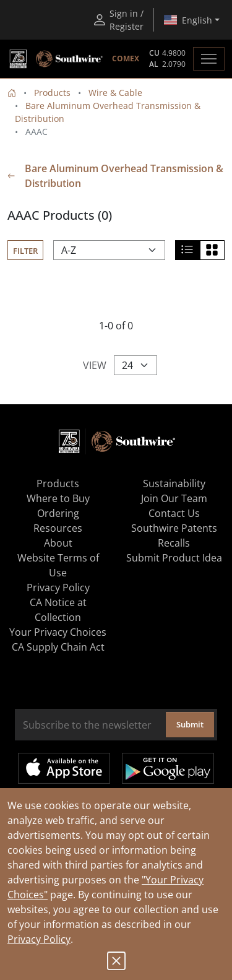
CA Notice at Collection (58, 610)
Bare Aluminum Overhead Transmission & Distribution (115, 176)
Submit (190, 724)
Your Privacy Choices (58, 632)
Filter (25, 251)
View (95, 365)
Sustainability (174, 483)
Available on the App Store (64, 768)
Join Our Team (174, 498)
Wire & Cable (115, 93)
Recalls (174, 543)
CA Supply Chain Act (58, 647)
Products (52, 93)
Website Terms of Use (58, 565)
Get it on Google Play (168, 768)
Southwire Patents (174, 528)
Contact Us (174, 513)
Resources (58, 528)
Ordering (58, 513)
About (58, 543)
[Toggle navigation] (209, 59)
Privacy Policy (39, 939)
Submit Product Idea (174, 558)
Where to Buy (58, 498)
